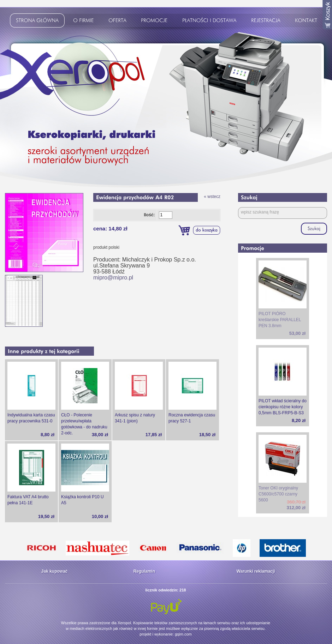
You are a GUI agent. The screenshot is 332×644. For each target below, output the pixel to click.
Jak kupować (55, 571)
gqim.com (183, 634)
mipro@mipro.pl (113, 278)
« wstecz (212, 197)
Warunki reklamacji (256, 571)
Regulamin (144, 571)
